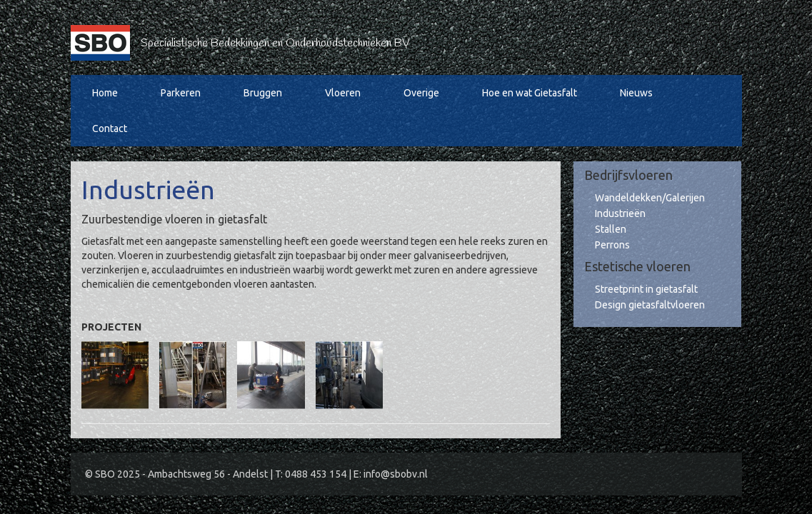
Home (105, 93)
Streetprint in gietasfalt (646, 289)
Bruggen (263, 93)
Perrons (612, 245)
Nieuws (636, 93)
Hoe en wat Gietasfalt (530, 93)
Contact (110, 128)
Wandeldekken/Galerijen (650, 198)
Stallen (611, 229)
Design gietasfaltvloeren (650, 305)
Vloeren (343, 93)
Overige (421, 93)
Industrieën (620, 213)
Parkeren (181, 93)
